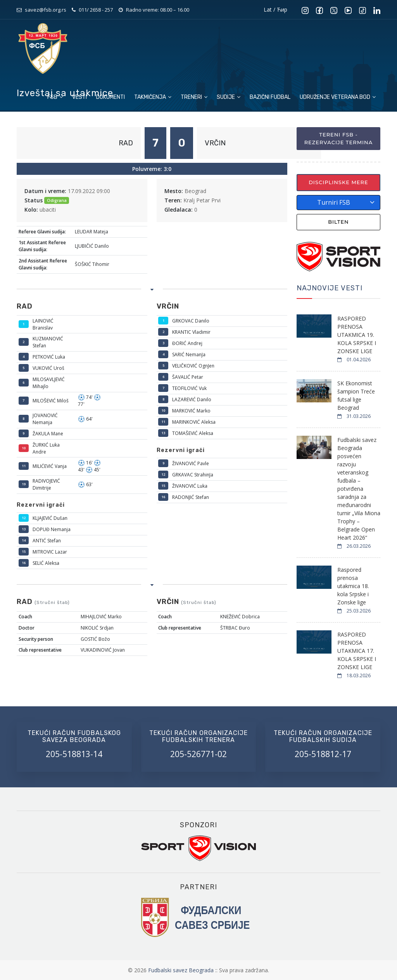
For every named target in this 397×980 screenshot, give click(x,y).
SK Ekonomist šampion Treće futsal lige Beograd (356, 395)
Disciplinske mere (338, 182)
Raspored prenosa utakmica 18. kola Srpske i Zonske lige (353, 586)
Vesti (79, 97)
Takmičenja (153, 97)
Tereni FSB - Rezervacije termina (339, 138)
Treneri (194, 97)
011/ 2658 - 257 (96, 10)
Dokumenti (110, 97)
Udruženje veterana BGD (338, 97)
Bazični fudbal (270, 97)
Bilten (338, 222)
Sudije (229, 97)
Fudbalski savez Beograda (182, 970)
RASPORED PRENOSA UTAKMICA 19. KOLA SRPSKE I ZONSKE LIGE (357, 335)
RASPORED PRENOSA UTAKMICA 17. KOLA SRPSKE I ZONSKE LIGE (357, 651)
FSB (55, 97)
